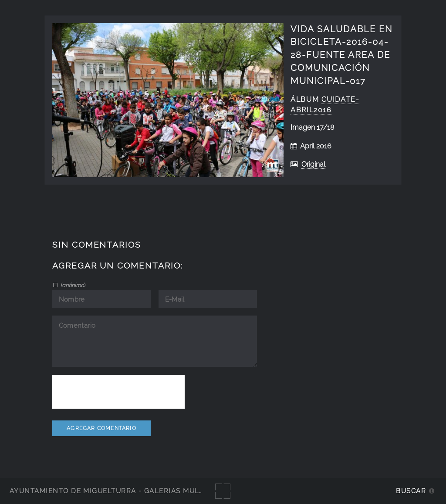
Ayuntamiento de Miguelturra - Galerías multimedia (119, 491)
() (73, 285)
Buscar (411, 491)
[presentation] (118, 392)
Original (313, 164)
